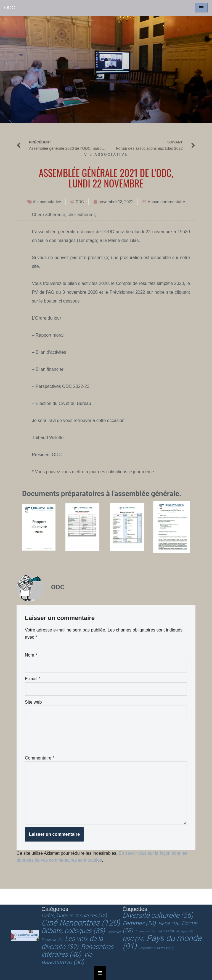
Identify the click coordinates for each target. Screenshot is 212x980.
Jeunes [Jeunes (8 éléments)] (166, 931)
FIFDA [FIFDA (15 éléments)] (169, 924)
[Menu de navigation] (201, 8)
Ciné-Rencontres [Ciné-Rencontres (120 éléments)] (81, 923)
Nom (31, 655)
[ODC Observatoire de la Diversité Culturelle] (10, 8)
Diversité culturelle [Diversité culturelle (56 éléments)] (158, 915)
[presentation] (67, 736)
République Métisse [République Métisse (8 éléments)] (156, 948)
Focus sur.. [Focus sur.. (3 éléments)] (52, 940)
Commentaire (40, 758)
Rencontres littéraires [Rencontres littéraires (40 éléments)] (77, 951)
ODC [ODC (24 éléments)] (133, 939)
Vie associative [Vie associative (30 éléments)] (67, 958)
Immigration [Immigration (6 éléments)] (145, 931)
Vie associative (106, 154)
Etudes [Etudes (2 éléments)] (114, 932)
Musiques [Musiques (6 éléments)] (184, 931)
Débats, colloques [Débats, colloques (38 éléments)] (73, 931)
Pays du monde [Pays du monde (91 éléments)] (162, 942)
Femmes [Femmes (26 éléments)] (139, 923)
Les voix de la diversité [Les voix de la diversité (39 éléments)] (72, 943)
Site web (33, 702)
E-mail (33, 679)
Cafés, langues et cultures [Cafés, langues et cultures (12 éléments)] (74, 915)
